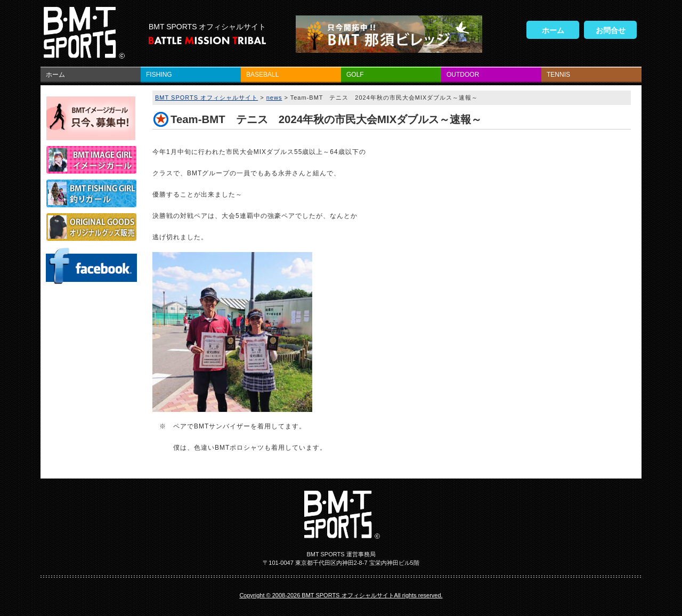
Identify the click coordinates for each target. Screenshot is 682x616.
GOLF (355, 75)
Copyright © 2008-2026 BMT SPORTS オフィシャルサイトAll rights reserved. (341, 595)
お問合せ (611, 30)
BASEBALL (262, 75)
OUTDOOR (463, 75)
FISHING (159, 75)
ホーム (553, 30)
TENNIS (558, 75)
